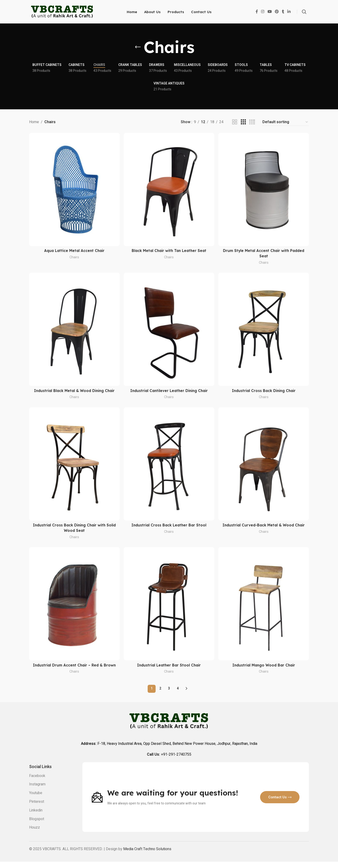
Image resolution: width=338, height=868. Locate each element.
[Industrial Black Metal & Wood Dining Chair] (74, 331)
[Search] (304, 13)
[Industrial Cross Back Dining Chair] (264, 331)
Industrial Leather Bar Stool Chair (169, 666)
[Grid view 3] (243, 124)
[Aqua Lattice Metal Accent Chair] (74, 191)
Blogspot (37, 825)
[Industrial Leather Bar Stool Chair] (169, 605)
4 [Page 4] (178, 695)
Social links (40, 773)
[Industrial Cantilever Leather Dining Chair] (169, 331)
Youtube (36, 799)
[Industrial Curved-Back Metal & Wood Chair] (264, 466)
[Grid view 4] (252, 124)
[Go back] (138, 49)
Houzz (35, 834)
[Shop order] (285, 124)
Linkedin (36, 817)
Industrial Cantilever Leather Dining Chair (169, 392)
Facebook (37, 782)
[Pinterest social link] (277, 13)
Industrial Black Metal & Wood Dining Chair (74, 392)
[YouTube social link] (270, 13)
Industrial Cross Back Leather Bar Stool (169, 527)
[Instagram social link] (263, 13)
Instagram (37, 791)
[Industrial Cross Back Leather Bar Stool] (169, 466)
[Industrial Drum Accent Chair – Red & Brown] (74, 605)
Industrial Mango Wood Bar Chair (264, 666)
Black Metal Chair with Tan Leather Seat (169, 252)
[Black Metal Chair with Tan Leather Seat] (169, 191)
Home (34, 124)
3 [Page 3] (169, 695)
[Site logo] (62, 13)
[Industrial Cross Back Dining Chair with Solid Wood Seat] (74, 466)
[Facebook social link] (257, 13)
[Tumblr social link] (283, 13)
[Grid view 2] (235, 124)
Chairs (74, 259)
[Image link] (97, 803)
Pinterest (37, 808)
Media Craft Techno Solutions (147, 855)
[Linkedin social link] (289, 13)
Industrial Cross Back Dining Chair (264, 392)
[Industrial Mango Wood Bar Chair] (264, 605)
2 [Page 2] (160, 695)
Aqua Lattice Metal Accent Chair (74, 252)
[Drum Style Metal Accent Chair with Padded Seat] (264, 191)
